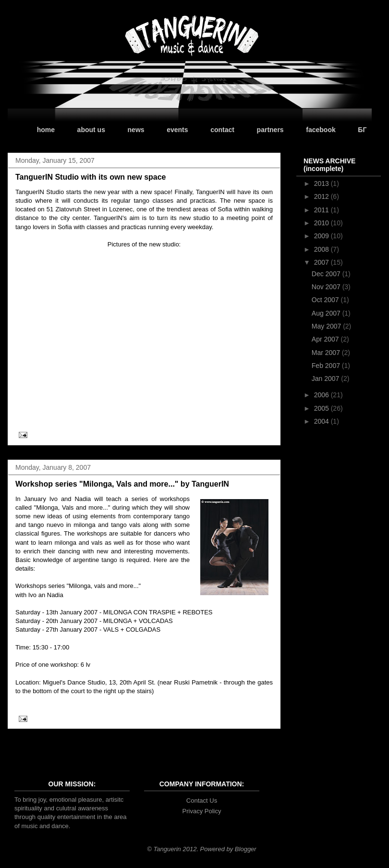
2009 (322, 236)
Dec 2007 (327, 274)
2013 (322, 183)
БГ (362, 130)
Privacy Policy (202, 811)
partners (270, 130)
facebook (321, 130)
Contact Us (202, 801)
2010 (322, 223)
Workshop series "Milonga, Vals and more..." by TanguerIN (122, 484)
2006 (322, 395)
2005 (322, 408)
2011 (322, 210)
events (177, 130)
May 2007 (327, 326)
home (46, 130)
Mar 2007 (327, 353)
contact (222, 130)
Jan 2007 (327, 379)
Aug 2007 (327, 313)
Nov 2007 (327, 287)
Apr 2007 (326, 339)
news (136, 130)
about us (91, 130)
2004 (322, 421)
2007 (322, 262)
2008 (322, 249)
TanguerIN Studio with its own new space (91, 177)
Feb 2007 (327, 366)
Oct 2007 (326, 300)
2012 (322, 196)
